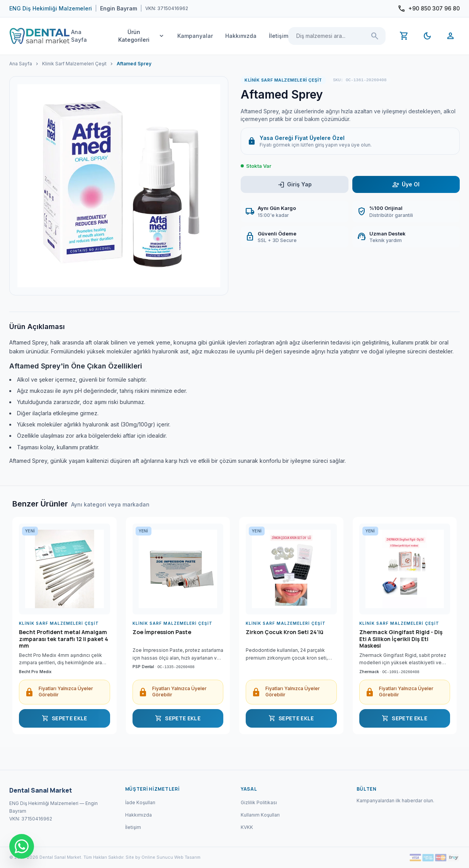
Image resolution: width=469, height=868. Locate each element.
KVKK (247, 827)
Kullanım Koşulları (260, 815)
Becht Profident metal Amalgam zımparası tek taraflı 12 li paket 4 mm (64, 639)
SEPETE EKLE (65, 718)
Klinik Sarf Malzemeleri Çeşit (74, 64)
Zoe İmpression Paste (162, 632)
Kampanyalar (195, 36)
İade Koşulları (140, 802)
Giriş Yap (295, 185)
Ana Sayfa (79, 36)
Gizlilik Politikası (259, 802)
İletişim (279, 36)
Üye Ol (406, 185)
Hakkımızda (241, 36)
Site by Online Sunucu (149, 857)
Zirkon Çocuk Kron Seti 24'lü (285, 632)
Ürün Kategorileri (142, 36)
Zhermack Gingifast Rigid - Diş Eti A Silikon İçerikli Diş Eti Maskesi (401, 639)
